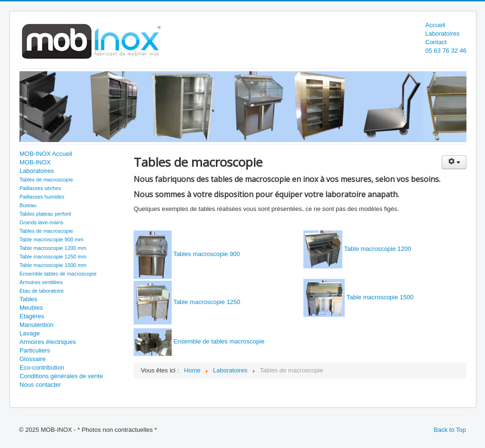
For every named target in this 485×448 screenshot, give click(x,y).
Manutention (37, 325)
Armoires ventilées (41, 282)
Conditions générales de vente (61, 376)
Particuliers (35, 350)
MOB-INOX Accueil (46, 154)
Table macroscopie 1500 (380, 297)
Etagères (32, 316)
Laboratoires (442, 33)
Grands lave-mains (41, 222)
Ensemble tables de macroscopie (58, 274)
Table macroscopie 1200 (378, 249)
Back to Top (450, 430)
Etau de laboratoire (42, 291)
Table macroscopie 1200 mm (53, 248)
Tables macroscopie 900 (206, 254)
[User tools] (454, 162)
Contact (436, 42)
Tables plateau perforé (45, 214)
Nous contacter (40, 385)
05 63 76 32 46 (446, 51)
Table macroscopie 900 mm (52, 239)
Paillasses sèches (40, 188)
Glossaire (33, 359)
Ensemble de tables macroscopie (219, 341)
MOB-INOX (35, 162)
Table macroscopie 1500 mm (53, 265)
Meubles (31, 308)
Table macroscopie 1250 (207, 302)
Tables (29, 299)
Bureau (28, 205)
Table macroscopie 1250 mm (53, 257)
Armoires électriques (48, 342)
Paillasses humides (42, 197)
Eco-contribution (42, 367)
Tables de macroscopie (46, 180)
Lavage (30, 333)
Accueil (435, 25)
